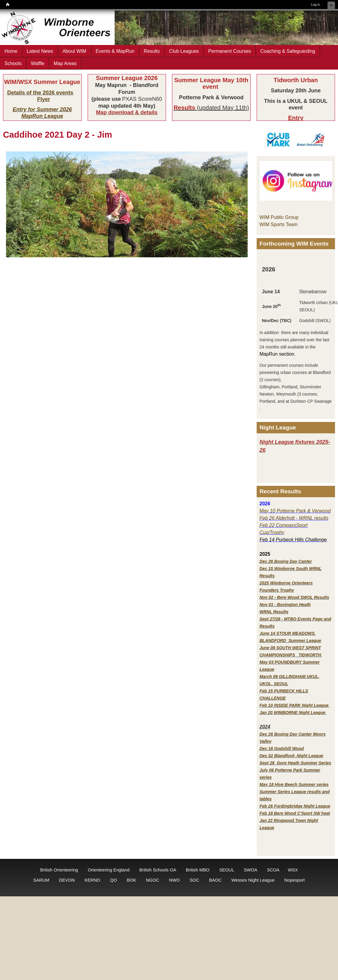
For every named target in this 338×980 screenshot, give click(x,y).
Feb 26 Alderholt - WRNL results (294, 518)
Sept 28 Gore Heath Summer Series (296, 763)
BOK (131, 880)
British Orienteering (59, 870)
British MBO (198, 870)
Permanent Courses (229, 51)
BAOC (215, 880)
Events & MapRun (115, 51)
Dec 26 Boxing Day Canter (286, 561)
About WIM (74, 51)
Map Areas (65, 63)
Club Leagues (184, 51)
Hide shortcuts (331, 5)
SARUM (41, 880)
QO (114, 880)
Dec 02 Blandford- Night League (291, 756)
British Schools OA (158, 870)
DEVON (67, 880)
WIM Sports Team (279, 224)
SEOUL (226, 870)
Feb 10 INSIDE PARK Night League (294, 705)
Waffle (38, 63)
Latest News (40, 51)
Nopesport (294, 880)
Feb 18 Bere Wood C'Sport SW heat (295, 813)
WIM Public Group (279, 217)
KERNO (92, 880)
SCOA (273, 870)
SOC (195, 880)
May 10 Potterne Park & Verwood (295, 511)
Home (11, 51)
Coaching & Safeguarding (288, 51)
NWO (174, 880)
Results (152, 51)
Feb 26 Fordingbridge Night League (295, 806)
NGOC (152, 880)
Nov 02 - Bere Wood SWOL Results (294, 597)
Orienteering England (109, 870)
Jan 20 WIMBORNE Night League (293, 713)
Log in (315, 4)
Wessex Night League (253, 880)
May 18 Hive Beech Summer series (294, 784)
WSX (293, 870)
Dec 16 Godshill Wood (282, 748)
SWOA (250, 870)
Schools (13, 63)
